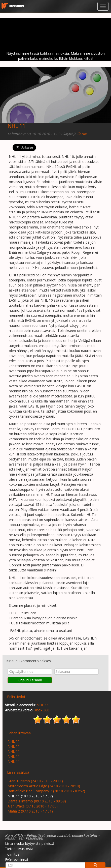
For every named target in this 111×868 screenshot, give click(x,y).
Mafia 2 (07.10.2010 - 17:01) (30, 811)
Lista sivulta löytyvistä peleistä (30, 843)
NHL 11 (16, 126)
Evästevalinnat (17, 860)
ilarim (82, 134)
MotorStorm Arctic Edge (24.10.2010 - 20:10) (44, 786)
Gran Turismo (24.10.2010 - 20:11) (35, 781)
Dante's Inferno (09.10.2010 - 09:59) (37, 801)
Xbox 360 (42, 710)
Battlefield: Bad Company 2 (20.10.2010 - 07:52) (46, 791)
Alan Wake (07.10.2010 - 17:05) (33, 806)
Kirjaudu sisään (30, 680)
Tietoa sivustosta (19, 849)
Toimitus (12, 854)
